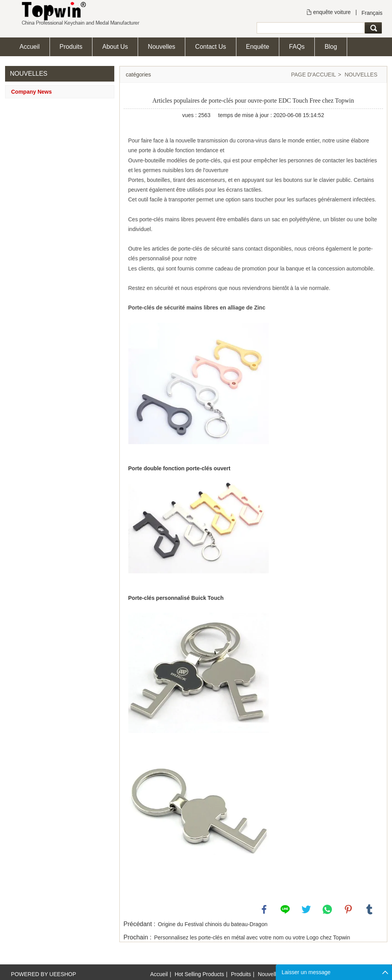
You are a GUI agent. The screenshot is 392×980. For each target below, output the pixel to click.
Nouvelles (161, 47)
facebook (264, 909)
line (285, 909)
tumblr (369, 909)
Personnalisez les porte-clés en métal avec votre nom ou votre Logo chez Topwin (252, 937)
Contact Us (210, 47)
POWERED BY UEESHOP (43, 974)
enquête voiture (332, 12)
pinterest (348, 909)
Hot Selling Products (200, 974)
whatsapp (327, 909)
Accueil (30, 47)
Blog (331, 47)
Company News (32, 92)
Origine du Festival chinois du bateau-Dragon (213, 924)
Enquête (258, 47)
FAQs (297, 47)
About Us (115, 47)
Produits (71, 47)
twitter (306, 909)
